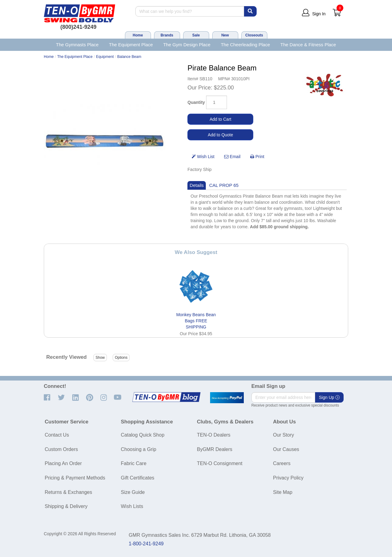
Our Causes (286, 449)
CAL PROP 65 (224, 185)
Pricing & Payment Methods (75, 478)
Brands (167, 35)
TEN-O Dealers (214, 435)
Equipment (105, 57)
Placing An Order (63, 463)
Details (197, 185)
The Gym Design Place (187, 45)
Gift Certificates (138, 478)
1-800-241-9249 (146, 544)
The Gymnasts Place (77, 45)
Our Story (284, 435)
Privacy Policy (288, 478)
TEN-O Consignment (220, 463)
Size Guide (133, 492)
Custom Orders (61, 449)
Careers (282, 463)
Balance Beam (129, 57)
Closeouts (254, 35)
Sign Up (329, 397)
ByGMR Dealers (215, 449)
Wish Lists (132, 506)
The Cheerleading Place (245, 45)
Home (138, 35)
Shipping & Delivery (66, 506)
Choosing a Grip (139, 449)
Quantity (196, 102)
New (225, 35)
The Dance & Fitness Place (308, 45)
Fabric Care (134, 463)
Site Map (283, 492)
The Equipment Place (131, 45)
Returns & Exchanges (68, 492)
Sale (196, 35)
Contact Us (57, 435)
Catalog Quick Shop (143, 435)
